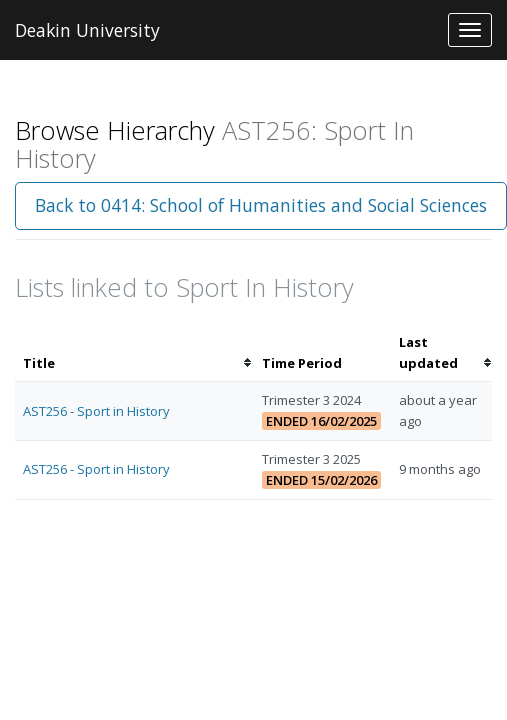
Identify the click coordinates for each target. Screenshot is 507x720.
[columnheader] (134, 353)
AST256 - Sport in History (96, 411)
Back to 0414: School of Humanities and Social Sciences (261, 205)
